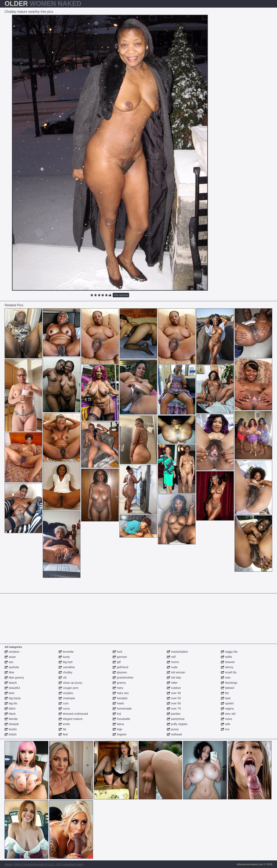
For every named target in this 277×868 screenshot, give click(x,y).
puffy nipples (177, 724)
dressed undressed (73, 714)
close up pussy (70, 683)
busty (64, 657)
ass (9, 662)
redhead (174, 734)
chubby (65, 672)
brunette (66, 652)
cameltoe (67, 667)
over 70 (174, 709)
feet (63, 734)
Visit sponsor (121, 295)
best (9, 693)
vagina (227, 709)
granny (119, 683)
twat (226, 698)
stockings (229, 683)
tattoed (227, 688)
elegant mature (71, 719)
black (10, 714)
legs (117, 729)
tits (225, 693)
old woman (176, 672)
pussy (173, 729)
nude (172, 667)
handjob (120, 698)
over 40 (174, 693)
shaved (228, 662)
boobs (11, 729)
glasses (120, 672)
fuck (117, 652)
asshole (12, 667)
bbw (9, 672)
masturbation (178, 652)
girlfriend (120, 667)
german (120, 657)
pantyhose (176, 719)
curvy (64, 709)
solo (226, 678)
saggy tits (229, 652)
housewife (121, 719)
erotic (64, 724)
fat (62, 729)
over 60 (174, 703)
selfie (226, 657)
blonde (11, 719)
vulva (226, 719)
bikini (10, 709)
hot (117, 714)
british (11, 734)
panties (174, 714)
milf (171, 657)
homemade (122, 709)
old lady (174, 678)
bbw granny (14, 678)
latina (118, 724)
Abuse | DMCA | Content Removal (24, 864)
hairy (118, 688)
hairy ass (121, 693)
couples (66, 693)
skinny (227, 667)
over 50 (174, 698)
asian (10, 657)
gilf (117, 662)
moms (173, 662)
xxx (225, 729)
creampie (67, 698)
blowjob (12, 724)
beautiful (12, 688)
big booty (13, 698)
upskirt (227, 703)
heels (118, 703)
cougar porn (69, 688)
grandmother (123, 678)
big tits (11, 703)
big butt (66, 662)
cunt (64, 703)
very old (228, 714)
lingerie (120, 734)
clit (63, 678)
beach (11, 683)
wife (226, 724)
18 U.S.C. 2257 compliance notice (64, 864)
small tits (229, 672)
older (172, 683)
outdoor (174, 688)
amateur (12, 652)
